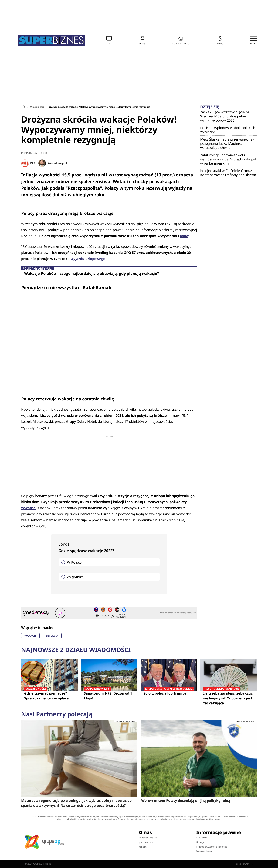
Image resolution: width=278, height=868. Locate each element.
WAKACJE (30, 636)
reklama (143, 847)
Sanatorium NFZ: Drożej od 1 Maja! (109, 696)
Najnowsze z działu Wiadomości (76, 650)
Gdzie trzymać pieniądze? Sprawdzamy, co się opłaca (49, 696)
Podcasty (102, 616)
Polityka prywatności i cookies (212, 847)
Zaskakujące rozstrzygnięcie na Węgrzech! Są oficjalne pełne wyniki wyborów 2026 (225, 116)
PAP (33, 163)
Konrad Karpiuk (58, 163)
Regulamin (202, 838)
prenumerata (146, 842)
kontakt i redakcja (148, 838)
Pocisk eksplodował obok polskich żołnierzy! (228, 130)
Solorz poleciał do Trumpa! (169, 693)
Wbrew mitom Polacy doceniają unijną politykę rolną (186, 800)
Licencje (200, 842)
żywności (29, 508)
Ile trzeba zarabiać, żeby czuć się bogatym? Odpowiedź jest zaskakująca (229, 698)
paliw (184, 236)
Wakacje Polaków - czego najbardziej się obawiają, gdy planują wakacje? (92, 273)
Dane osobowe (204, 851)
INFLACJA (52, 636)
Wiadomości (37, 107)
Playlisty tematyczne (118, 616)
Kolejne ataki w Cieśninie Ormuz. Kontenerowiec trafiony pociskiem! (228, 173)
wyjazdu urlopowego (88, 259)
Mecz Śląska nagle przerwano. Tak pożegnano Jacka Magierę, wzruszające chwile (227, 143)
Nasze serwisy (244, 864)
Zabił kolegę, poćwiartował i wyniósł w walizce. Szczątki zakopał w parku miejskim (228, 159)
